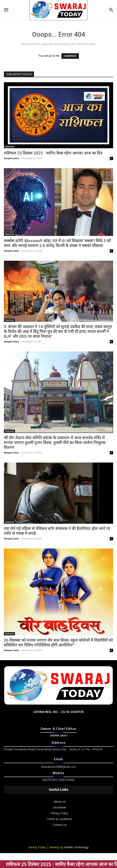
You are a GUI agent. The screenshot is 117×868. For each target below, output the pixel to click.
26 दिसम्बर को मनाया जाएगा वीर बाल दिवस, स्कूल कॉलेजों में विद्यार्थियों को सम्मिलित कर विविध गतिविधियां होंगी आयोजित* (58, 643)
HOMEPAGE (70, 56)
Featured (9, 147)
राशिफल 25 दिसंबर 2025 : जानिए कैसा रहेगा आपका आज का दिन (53, 153)
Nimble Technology (76, 847)
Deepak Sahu (11, 158)
